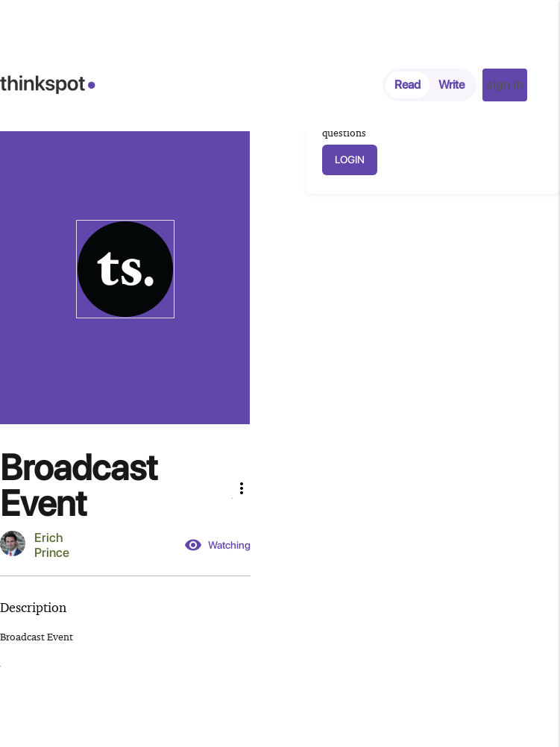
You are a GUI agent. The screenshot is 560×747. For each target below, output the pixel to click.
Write (452, 85)
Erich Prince (52, 545)
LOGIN (350, 160)
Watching (217, 545)
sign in (505, 85)
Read (408, 85)
